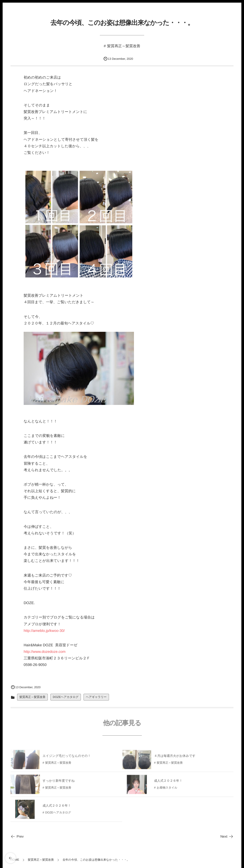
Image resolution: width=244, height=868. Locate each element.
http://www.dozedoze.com (45, 652)
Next (227, 836)
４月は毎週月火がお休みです (175, 757)
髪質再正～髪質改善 (124, 46)
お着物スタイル (167, 789)
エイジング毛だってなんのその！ (67, 757)
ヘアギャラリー (96, 697)
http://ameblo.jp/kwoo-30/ (44, 631)
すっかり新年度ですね (59, 782)
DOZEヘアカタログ (66, 697)
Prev (17, 836)
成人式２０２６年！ (168, 782)
